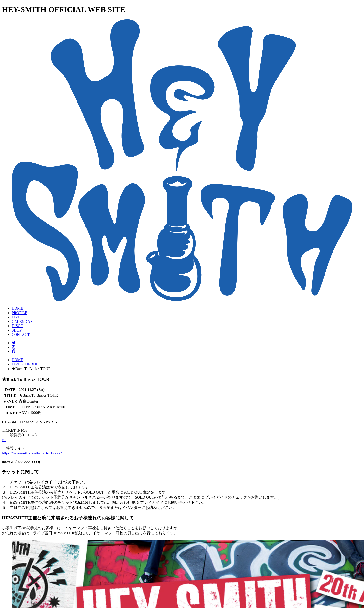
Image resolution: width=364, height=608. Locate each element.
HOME (17, 308)
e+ (4, 440)
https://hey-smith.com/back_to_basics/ (32, 453)
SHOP (17, 330)
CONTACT (21, 335)
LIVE (16, 317)
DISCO (17, 326)
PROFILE (19, 313)
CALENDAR (22, 321)
